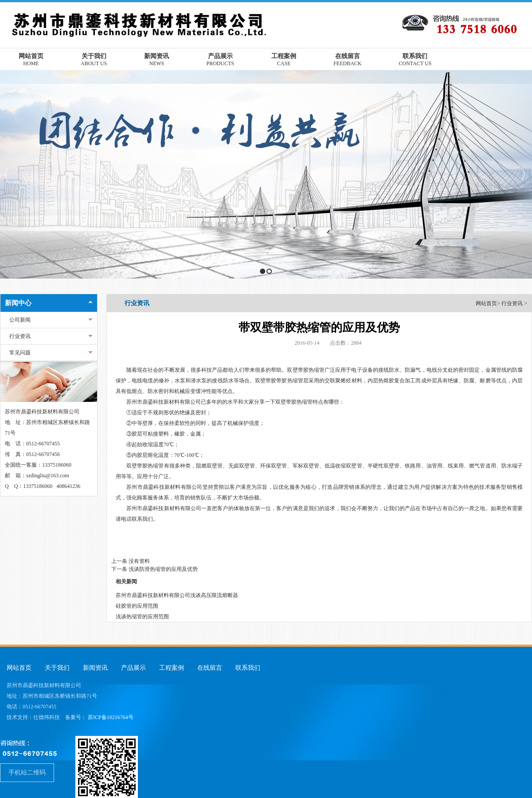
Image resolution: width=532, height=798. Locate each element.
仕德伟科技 (47, 717)
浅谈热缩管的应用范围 (142, 617)
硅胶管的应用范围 (137, 606)
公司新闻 (20, 320)
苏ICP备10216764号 (111, 717)
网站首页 (486, 303)
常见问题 (20, 353)
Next (523, 174)
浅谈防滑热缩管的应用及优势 (163, 569)
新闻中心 (18, 303)
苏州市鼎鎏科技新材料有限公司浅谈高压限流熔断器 (177, 595)
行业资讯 (20, 336)
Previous (7, 174)
